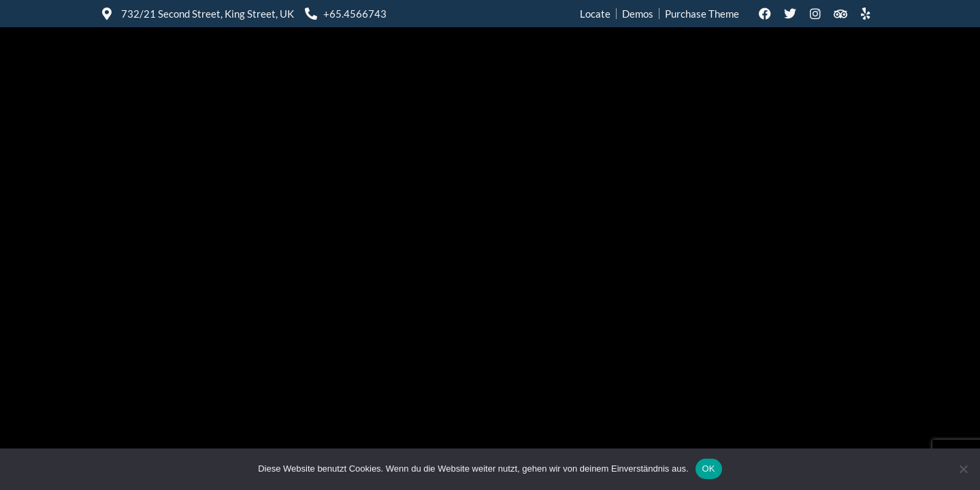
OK (709, 469)
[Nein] (963, 469)
